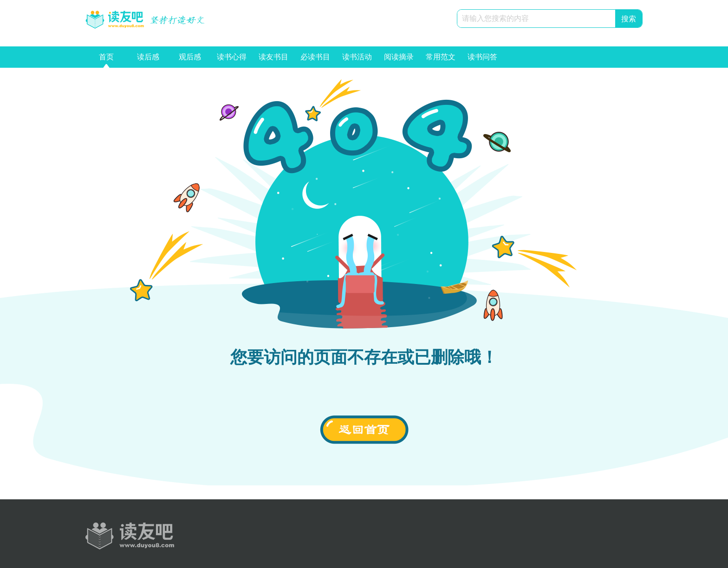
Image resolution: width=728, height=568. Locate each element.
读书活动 (357, 60)
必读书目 (315, 60)
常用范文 (441, 60)
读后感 (148, 60)
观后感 (190, 60)
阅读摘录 (399, 60)
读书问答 (482, 60)
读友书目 (273, 60)
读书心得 (232, 60)
